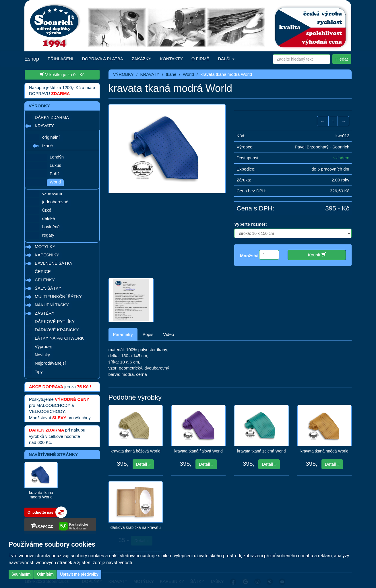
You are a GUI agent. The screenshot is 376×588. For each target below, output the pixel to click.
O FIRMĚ (200, 59)
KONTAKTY (171, 59)
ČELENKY (45, 280)
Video (168, 329)
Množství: (250, 256)
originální (51, 137)
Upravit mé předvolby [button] (79, 574)
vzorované (52, 193)
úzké (47, 210)
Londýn (57, 157)
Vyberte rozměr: (251, 224)
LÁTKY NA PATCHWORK (59, 338)
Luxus (55, 165)
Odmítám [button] (45, 574)
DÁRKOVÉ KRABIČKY (57, 330)
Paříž (55, 174)
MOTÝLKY (45, 246)
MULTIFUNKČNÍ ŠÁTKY (58, 296)
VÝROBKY (124, 74)
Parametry (123, 329)
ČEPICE (43, 271)
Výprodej (43, 346)
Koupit (317, 255)
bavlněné (51, 227)
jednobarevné (55, 202)
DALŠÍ (226, 59)
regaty (48, 235)
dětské (49, 218)
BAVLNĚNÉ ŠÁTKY (54, 263)
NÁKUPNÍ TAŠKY (52, 305)
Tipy (39, 371)
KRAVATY (44, 126)
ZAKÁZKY (142, 59)
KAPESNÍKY (47, 255)
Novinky (42, 355)
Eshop (32, 59)
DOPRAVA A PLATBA (102, 59)
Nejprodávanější (50, 363)
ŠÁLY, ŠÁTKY (48, 288)
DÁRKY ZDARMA (52, 117)
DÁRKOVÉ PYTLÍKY (55, 321)
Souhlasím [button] (21, 574)
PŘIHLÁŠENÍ (60, 59)
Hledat (342, 59)
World (55, 182)
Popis (148, 329)
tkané (48, 145)
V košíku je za (62, 74)
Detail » (143, 459)
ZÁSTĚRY (45, 313)
